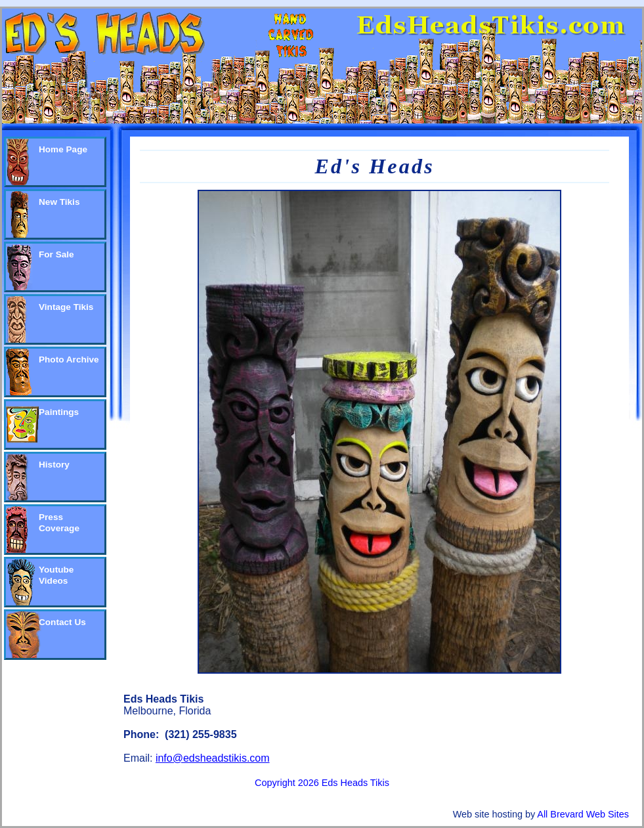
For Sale (56, 254)
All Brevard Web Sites (583, 814)
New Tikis (59, 202)
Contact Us (62, 622)
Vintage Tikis (66, 307)
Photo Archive (69, 360)
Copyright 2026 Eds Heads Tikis (322, 783)
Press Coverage (59, 523)
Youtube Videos (56, 575)
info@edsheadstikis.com (213, 758)
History (54, 465)
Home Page (63, 149)
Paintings (59, 412)
